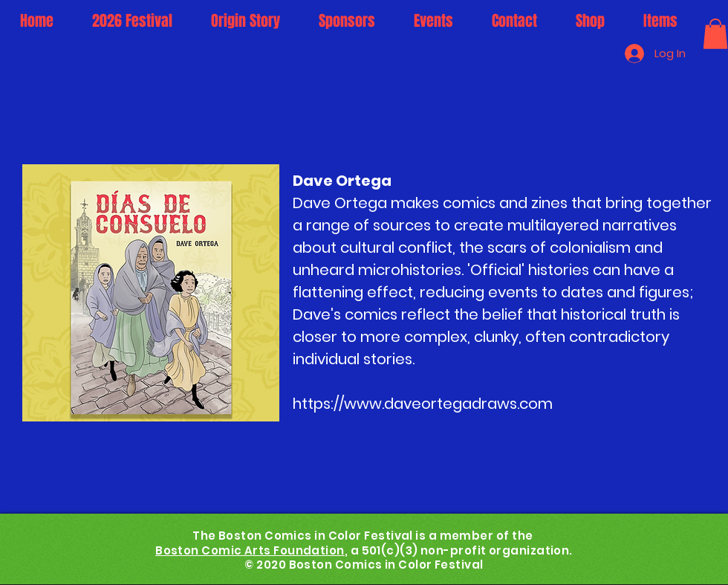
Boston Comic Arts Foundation (250, 550)
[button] (715, 34)
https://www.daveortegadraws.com (423, 404)
